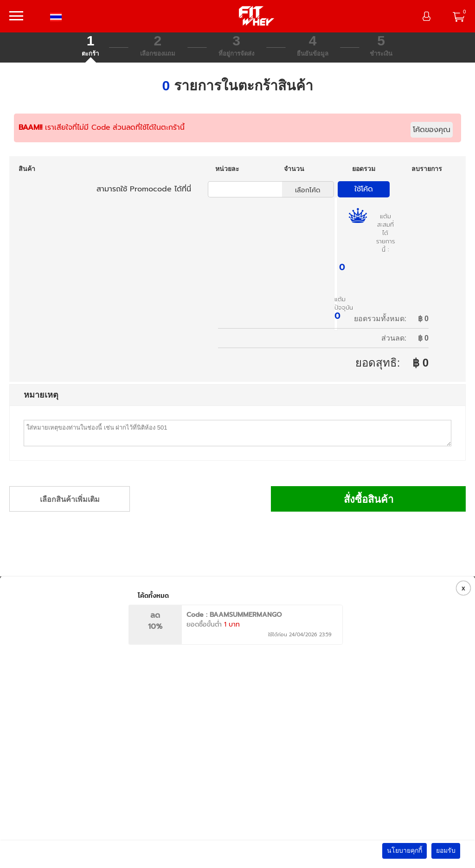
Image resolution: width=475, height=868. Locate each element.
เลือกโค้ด (308, 190)
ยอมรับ (446, 851)
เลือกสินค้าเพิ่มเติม (70, 499)
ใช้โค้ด (364, 189)
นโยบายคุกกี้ (404, 851)
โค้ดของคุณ (432, 130)
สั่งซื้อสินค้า (369, 499)
